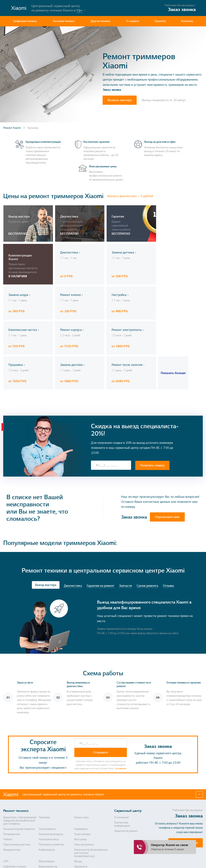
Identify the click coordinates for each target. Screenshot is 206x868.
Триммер (44, 776)
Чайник (8, 798)
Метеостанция (12, 830)
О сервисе (133, 21)
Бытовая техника (64, 21)
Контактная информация (122, 782)
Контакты (187, 21)
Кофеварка (81, 787)
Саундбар (45, 842)
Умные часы (82, 776)
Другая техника (100, 21)
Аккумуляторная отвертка (19, 787)
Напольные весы (49, 798)
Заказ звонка (112, 90)
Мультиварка (47, 820)
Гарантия (160, 21)
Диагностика (73, 544)
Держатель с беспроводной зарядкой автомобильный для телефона (20, 779)
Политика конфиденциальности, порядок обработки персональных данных (135, 858)
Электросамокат (84, 803)
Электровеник (47, 787)
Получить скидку (152, 424)
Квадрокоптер (12, 808)
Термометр (81, 825)
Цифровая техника (25, 21)
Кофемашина (47, 808)
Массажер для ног (85, 842)
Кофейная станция (15, 825)
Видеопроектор (48, 825)
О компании (122, 776)
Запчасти (125, 544)
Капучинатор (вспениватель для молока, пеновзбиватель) (91, 811)
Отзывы (168, 544)
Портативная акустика (17, 803)
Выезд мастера (46, 543)
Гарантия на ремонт (100, 544)
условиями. (121, 727)
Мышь (78, 820)
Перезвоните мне (167, 475)
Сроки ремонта (147, 544)
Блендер (79, 830)
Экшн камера (82, 792)
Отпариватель (12, 792)
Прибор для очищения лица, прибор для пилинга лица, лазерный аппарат (56, 833)
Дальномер (10, 842)
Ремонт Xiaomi (12, 128)
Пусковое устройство (51, 803)
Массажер (80, 798)
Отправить (101, 711)
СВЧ (6, 820)
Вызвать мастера (120, 100)
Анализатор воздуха (51, 792)
